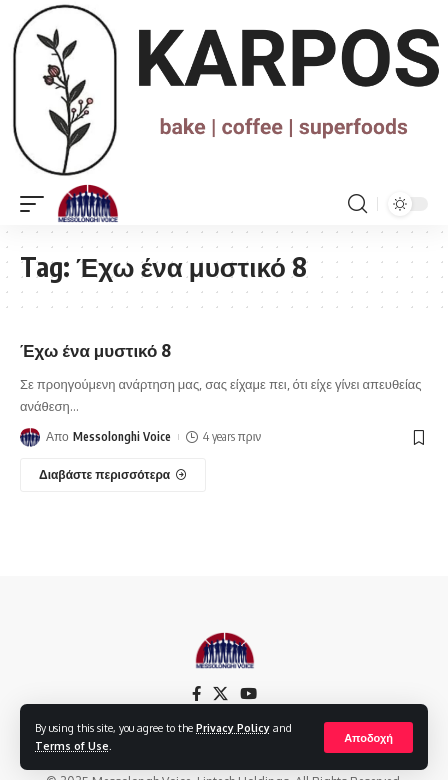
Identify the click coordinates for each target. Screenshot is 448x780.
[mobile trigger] (37, 204)
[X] (220, 694)
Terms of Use (72, 745)
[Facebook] (196, 694)
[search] (357, 204)
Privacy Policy (233, 727)
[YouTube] (248, 694)
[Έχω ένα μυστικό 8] (113, 475)
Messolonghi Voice (122, 436)
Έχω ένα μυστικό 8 (95, 350)
